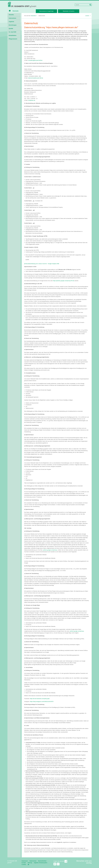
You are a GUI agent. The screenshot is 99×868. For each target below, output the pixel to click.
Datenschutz (33, 861)
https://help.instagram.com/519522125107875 (42, 702)
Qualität (11, 29)
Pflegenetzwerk (13, 39)
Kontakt (24, 863)
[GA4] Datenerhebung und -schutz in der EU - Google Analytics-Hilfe (42, 264)
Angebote (11, 22)
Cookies (24, 864)
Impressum (25, 861)
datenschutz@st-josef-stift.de (36, 78)
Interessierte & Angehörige (46, 11)
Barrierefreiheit (42, 861)
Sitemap (30, 863)
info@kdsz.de (32, 100)
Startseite (14, 11)
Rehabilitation (13, 35)
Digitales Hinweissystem (41, 863)
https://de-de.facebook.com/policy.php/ (40, 699)
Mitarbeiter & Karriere (69, 11)
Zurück (88, 16)
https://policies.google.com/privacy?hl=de (64, 281)
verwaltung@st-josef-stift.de (35, 60)
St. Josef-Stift (12, 32)
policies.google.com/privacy (50, 550)
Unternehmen (12, 18)
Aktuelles (11, 15)
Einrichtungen (13, 25)
